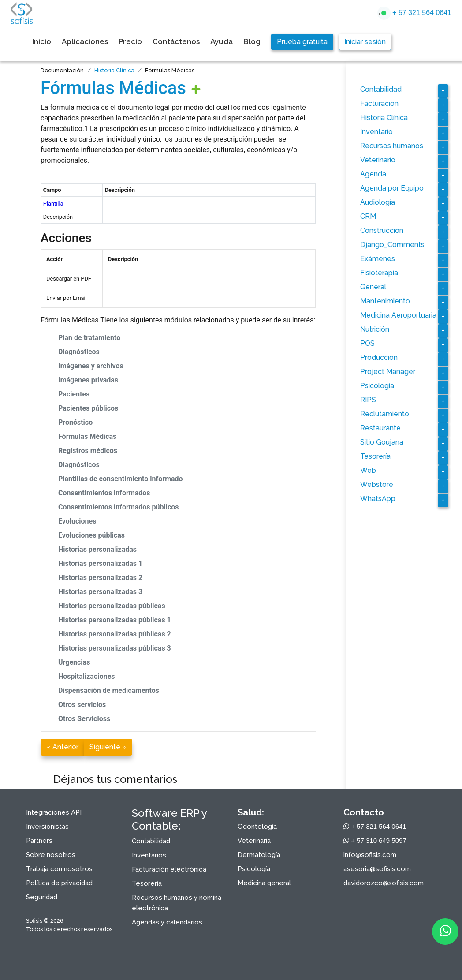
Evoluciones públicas (91, 535)
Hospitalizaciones (86, 676)
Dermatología (259, 855)
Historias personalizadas (97, 549)
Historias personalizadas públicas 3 (115, 648)
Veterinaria (254, 841)
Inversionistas (47, 827)
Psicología (377, 386)
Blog (252, 41)
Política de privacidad (59, 883)
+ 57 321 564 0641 (414, 13)
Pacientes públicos (88, 408)
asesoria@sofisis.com (377, 869)
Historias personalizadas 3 (100, 592)
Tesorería (375, 456)
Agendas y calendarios (167, 922)
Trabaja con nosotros (59, 869)
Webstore (377, 484)
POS (367, 343)
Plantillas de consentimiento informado (121, 479)
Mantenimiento (385, 301)
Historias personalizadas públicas (112, 606)
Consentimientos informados (104, 493)
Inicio (42, 41)
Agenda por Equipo (392, 188)
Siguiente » (108, 747)
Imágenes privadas (88, 380)
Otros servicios (82, 705)
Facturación (379, 103)
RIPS (368, 400)
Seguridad (42, 897)
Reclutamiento (385, 414)
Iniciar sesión (365, 42)
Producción (379, 357)
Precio (130, 41)
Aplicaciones (85, 41)
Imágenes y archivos (91, 366)
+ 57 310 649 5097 (375, 840)
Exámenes (378, 259)
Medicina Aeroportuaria (398, 315)
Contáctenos (176, 41)
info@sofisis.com (370, 855)
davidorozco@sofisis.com (384, 883)
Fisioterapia (379, 273)
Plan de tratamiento (89, 338)
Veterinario (378, 160)
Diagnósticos (79, 352)
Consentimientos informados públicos (119, 507)
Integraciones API (54, 812)
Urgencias (74, 662)
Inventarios (149, 855)
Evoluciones (77, 521)
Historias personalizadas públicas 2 (115, 634)
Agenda (373, 174)
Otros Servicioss (84, 719)
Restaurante (380, 428)
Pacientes (74, 394)
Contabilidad (381, 89)
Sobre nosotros (51, 855)
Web (368, 470)
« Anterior (62, 747)
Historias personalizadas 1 (100, 563)
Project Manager (388, 372)
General (373, 287)
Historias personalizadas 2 (100, 578)
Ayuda (222, 41)
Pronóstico (75, 422)
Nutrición (375, 329)
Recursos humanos (392, 146)
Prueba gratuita (302, 42)
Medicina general (264, 883)
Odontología (257, 827)
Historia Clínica (114, 70)
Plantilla (53, 204)
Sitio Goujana (382, 442)
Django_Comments (392, 245)
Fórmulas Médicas (113, 88)
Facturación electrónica (169, 869)
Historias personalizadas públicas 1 (115, 620)
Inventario (376, 132)
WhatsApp (378, 499)
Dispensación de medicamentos (109, 690)
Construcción (382, 230)
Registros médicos (88, 451)
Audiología (378, 202)
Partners (39, 841)
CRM (368, 216)
